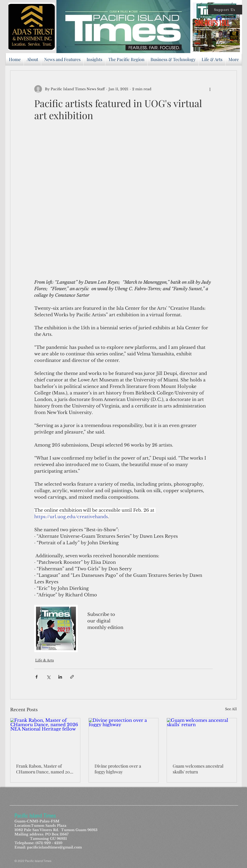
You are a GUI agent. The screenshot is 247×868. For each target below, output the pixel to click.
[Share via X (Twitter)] (48, 677)
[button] (225, 10)
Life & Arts (45, 660)
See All (231, 709)
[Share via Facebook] (37, 677)
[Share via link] (72, 677)
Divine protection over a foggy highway (118, 769)
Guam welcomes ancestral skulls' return (198, 769)
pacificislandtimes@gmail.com (54, 847)
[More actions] (210, 89)
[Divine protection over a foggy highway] (124, 738)
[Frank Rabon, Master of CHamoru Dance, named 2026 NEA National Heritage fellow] (45, 738)
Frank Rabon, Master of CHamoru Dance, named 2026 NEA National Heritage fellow (45, 769)
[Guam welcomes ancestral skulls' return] (202, 738)
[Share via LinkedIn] (60, 677)
